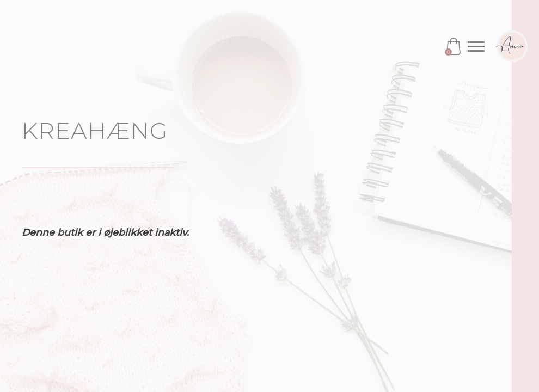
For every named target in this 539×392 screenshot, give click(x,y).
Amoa (512, 46)
